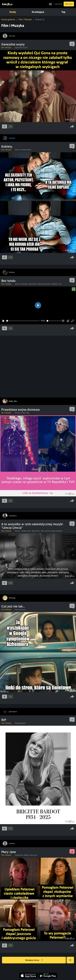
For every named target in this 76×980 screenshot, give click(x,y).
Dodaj (13, 12)
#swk (43, 531)
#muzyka (25, 284)
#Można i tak (57, 284)
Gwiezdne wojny (13, 44)
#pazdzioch (36, 531)
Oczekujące (38, 12)
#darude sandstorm (45, 284)
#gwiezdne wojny (21, 48)
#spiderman (19, 855)
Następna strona (34, 960)
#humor (18, 150)
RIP (4, 720)
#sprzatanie (33, 284)
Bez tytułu (8, 281)
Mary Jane (9, 852)
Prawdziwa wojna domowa (20, 410)
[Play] (3, 321)
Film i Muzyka (25, 19)
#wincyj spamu (20, 610)
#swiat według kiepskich (54, 531)
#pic (28, 413)
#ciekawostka (26, 150)
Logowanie (58, 4)
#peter (26, 855)
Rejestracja (69, 4)
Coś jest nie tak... (13, 606)
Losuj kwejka (71, 961)
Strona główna (8, 19)
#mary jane (33, 855)
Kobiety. (7, 146)
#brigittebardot (21, 723)
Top (63, 12)
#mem (24, 413)
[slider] (23, 321)
